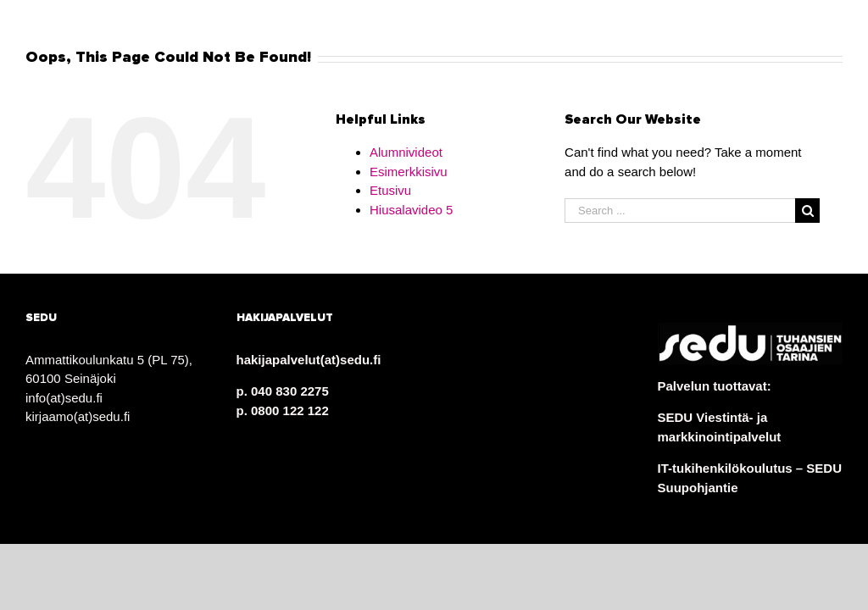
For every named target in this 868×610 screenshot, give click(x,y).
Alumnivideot (406, 152)
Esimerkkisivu (409, 172)
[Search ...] (680, 211)
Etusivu (390, 190)
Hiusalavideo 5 (411, 210)
